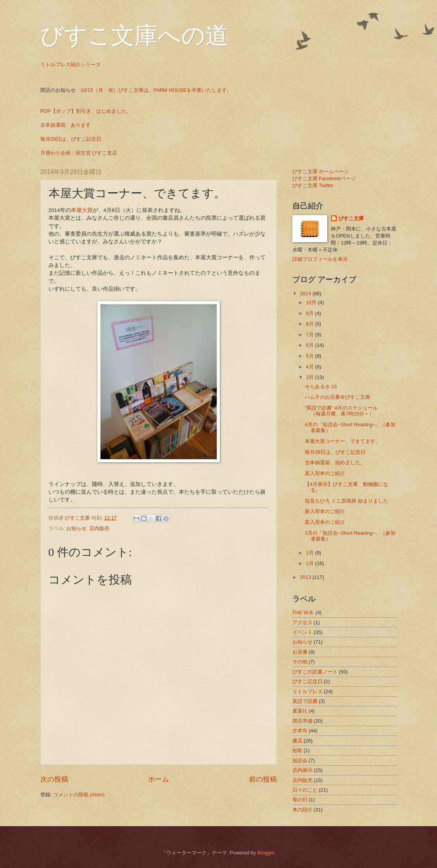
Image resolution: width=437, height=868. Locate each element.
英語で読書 (305, 701)
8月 (311, 324)
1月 (311, 563)
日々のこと (305, 790)
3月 (311, 377)
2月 (311, 553)
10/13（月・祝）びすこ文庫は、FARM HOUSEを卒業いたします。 (156, 90)
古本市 (300, 731)
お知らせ (76, 528)
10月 (312, 302)
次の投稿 (54, 779)
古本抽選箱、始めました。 (335, 462)
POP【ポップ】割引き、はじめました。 (86, 111)
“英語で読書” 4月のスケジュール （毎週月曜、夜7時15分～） (351, 411)
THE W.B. (303, 612)
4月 (311, 367)
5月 (311, 356)
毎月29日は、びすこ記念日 (71, 139)
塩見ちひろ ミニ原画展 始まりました (346, 501)
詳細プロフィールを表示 (320, 259)
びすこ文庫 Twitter (313, 185)
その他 (300, 662)
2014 (306, 294)
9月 (311, 313)
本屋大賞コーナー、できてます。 (343, 441)
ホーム (159, 779)
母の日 (300, 800)
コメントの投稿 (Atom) (79, 795)
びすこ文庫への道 (134, 36)
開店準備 (302, 721)
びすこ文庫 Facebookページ (324, 178)
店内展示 (302, 770)
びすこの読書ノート (315, 672)
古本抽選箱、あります (66, 125)
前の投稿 (263, 779)
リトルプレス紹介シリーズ (71, 65)
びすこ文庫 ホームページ (321, 171)
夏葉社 (300, 711)
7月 (311, 335)
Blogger (266, 853)
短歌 (297, 750)
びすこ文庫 (351, 218)
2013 (306, 577)
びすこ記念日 (307, 681)
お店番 (300, 652)
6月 (311, 345)
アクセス (302, 623)
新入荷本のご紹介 (325, 473)
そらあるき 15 (321, 387)
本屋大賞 (82, 210)
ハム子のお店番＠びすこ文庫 (338, 397)
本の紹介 (302, 810)
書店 (297, 741)
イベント (302, 632)
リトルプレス (307, 691)
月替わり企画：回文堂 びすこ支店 (79, 153)
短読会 (300, 760)
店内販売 (99, 528)
